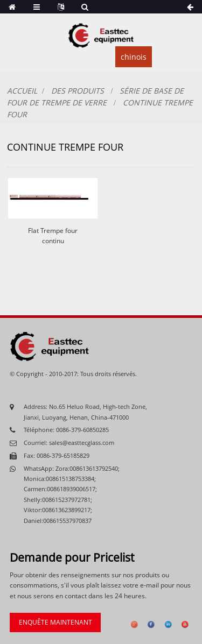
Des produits (78, 91)
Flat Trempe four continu (53, 236)
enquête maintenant (55, 622)
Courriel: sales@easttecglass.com (69, 443)
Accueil (22, 91)
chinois (134, 57)
